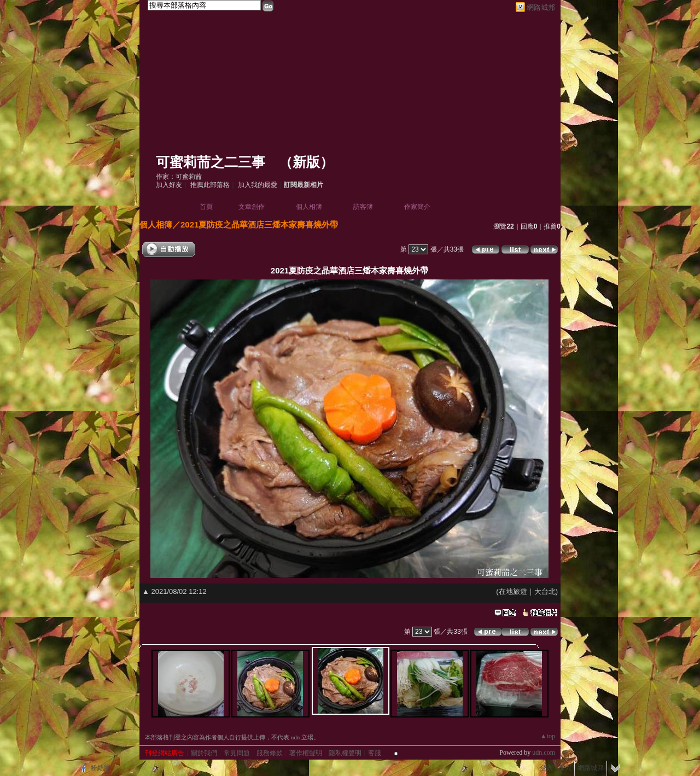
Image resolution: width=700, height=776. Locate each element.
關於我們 (204, 753)
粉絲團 (101, 768)
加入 (565, 768)
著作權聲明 (306, 753)
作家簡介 (417, 207)
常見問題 (237, 753)
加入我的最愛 (258, 185)
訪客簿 (363, 207)
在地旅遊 (513, 591)
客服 (375, 753)
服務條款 (270, 753)
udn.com (544, 752)
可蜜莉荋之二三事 (211, 162)
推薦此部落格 (210, 185)
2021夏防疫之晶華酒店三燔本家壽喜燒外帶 (259, 224)
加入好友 (169, 185)
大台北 (545, 591)
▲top (548, 736)
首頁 (206, 207)
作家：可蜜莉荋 (179, 177)
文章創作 (252, 207)
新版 (306, 162)
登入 (546, 768)
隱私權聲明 (345, 753)
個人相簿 (309, 207)
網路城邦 (541, 7)
